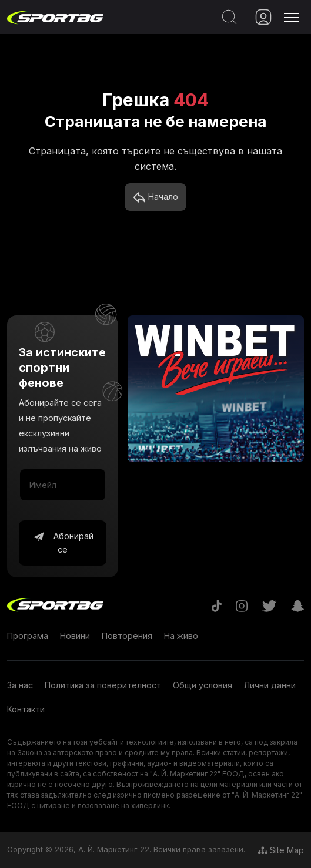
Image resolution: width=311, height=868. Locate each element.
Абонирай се (63, 542)
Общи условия (203, 685)
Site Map (281, 850)
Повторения (127, 636)
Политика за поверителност (103, 685)
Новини (75, 636)
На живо (181, 636)
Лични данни (270, 685)
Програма (28, 636)
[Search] (227, 17)
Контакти (26, 709)
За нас (20, 685)
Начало (155, 197)
